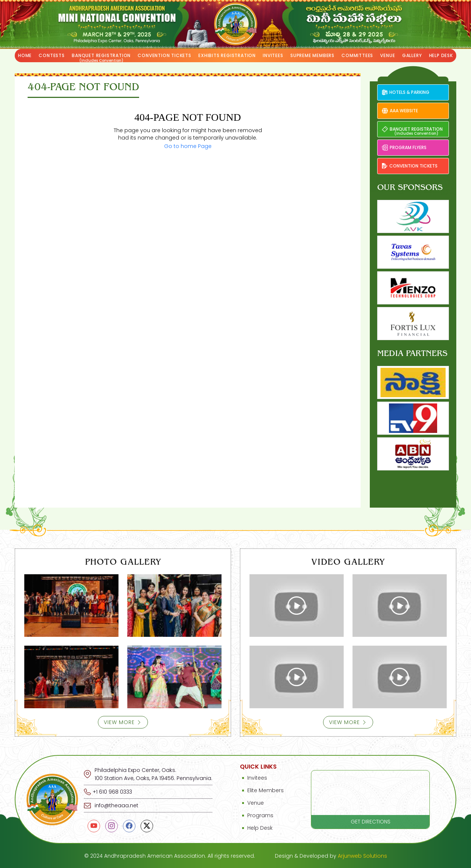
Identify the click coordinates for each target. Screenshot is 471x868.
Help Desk (441, 55)
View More (123, 722)
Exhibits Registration (227, 55)
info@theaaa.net (111, 805)
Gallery (412, 55)
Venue (387, 55)
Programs (260, 815)
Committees (357, 55)
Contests (52, 55)
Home (25, 55)
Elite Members (265, 790)
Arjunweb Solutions (362, 856)
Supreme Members (312, 55)
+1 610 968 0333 (108, 792)
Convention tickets (164, 55)
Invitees (273, 55)
